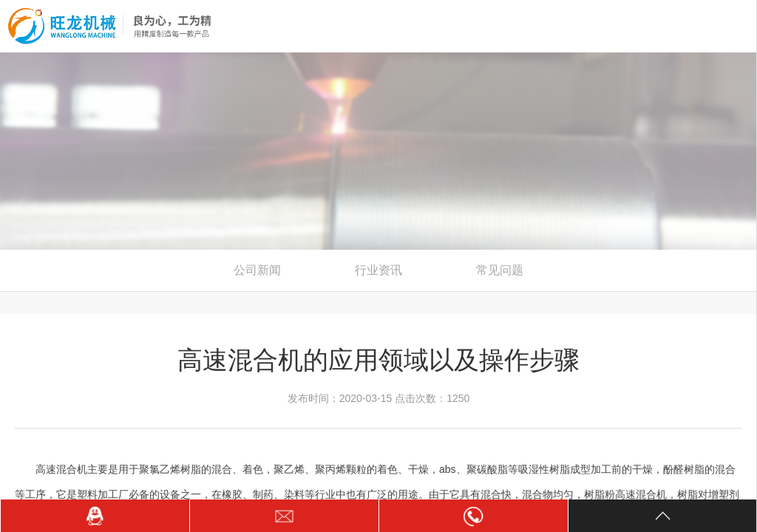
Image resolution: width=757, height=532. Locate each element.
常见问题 (500, 270)
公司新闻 (257, 270)
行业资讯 (378, 270)
